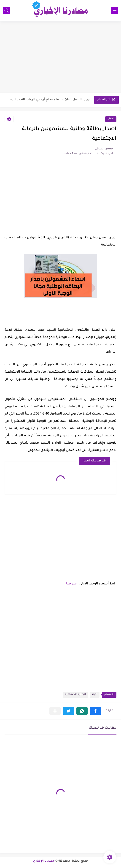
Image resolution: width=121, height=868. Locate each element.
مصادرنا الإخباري (44, 861)
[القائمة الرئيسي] (115, 11)
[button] (95, 711)
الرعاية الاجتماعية (75, 695)
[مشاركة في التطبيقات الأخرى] (55, 711)
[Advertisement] (60, 57)
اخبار (111, 119)
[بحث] (6, 11)
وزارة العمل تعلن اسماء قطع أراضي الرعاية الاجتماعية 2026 (47, 100)
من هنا (71, 584)
